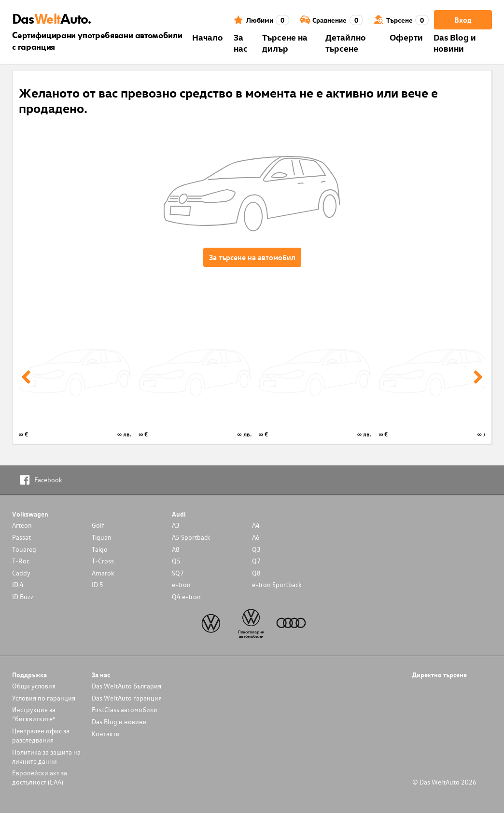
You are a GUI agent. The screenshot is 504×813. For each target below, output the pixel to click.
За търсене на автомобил (252, 257)
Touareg (24, 549)
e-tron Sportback (277, 584)
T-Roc (21, 561)
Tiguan (102, 537)
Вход (463, 20)
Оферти (406, 37)
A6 (256, 537)
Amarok (103, 573)
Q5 (176, 561)
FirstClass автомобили (125, 709)
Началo (208, 37)
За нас (241, 42)
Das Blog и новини (455, 42)
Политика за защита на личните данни (46, 757)
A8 (176, 549)
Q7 (256, 561)
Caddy (21, 573)
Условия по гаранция (44, 698)
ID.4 (18, 584)
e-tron (181, 584)
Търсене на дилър (285, 42)
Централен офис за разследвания (41, 735)
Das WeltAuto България (126, 686)
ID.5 (98, 584)
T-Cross (103, 561)
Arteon (22, 525)
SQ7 (178, 573)
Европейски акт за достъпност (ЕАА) (40, 777)
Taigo (100, 549)
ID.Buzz (23, 596)
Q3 (256, 549)
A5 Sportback (191, 537)
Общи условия (34, 686)
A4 (256, 525)
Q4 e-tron (186, 596)
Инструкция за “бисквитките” (34, 714)
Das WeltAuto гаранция (127, 698)
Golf (98, 525)
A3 (176, 525)
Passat (21, 537)
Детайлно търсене (346, 42)
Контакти (106, 734)
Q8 (256, 573)
